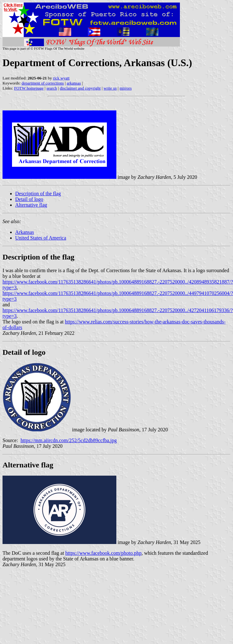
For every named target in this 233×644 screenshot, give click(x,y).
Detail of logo (29, 199)
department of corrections (43, 83)
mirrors (126, 88)
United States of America (41, 238)
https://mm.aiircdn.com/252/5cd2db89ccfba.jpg (69, 440)
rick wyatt (61, 78)
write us (110, 88)
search (52, 88)
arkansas (74, 83)
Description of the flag (38, 194)
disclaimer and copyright (80, 88)
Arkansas (25, 232)
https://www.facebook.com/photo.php (104, 553)
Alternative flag (31, 205)
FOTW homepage (29, 88)
